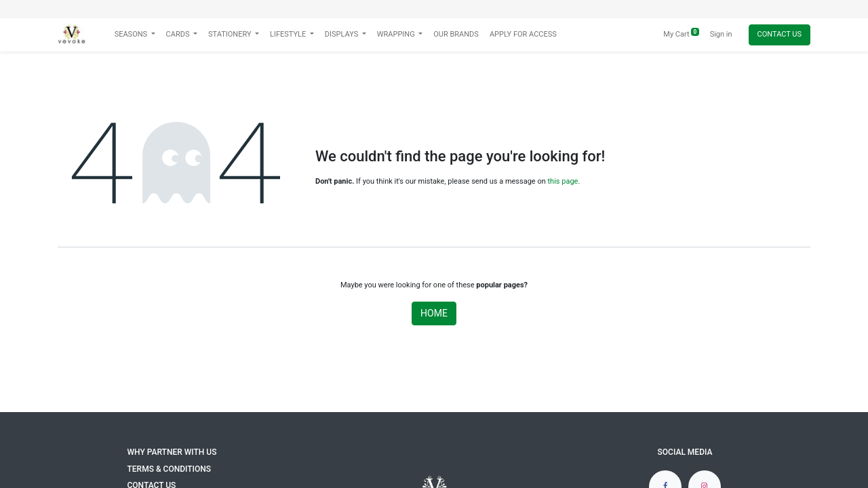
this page (563, 181)
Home (434, 313)
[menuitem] (456, 35)
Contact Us (780, 34)
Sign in (721, 34)
